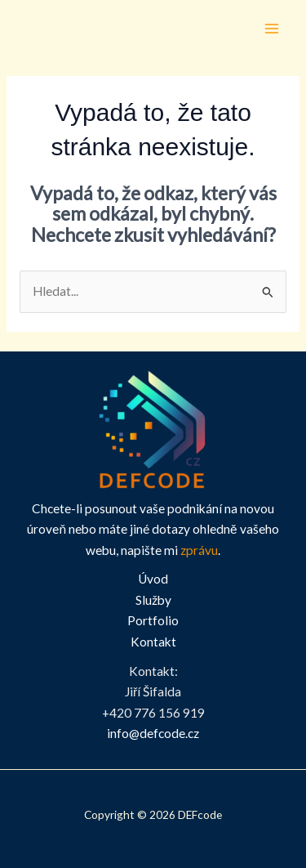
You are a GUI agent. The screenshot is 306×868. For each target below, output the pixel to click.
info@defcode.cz (153, 733)
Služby (153, 600)
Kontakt (153, 642)
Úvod (153, 579)
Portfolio (153, 620)
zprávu (199, 550)
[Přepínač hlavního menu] (272, 28)
